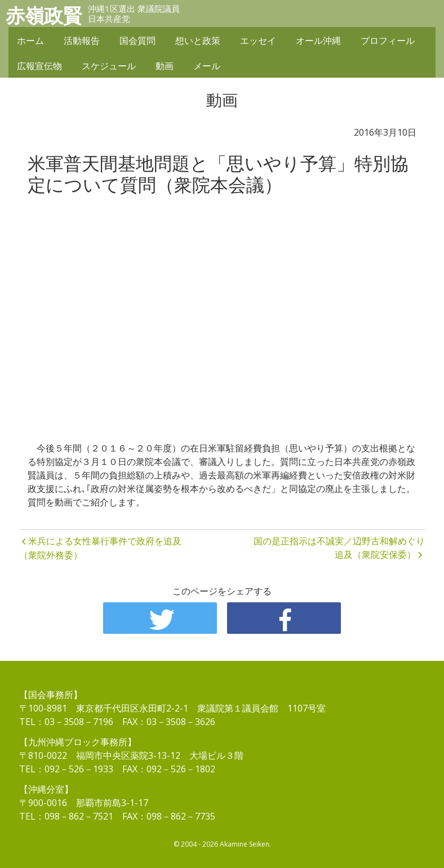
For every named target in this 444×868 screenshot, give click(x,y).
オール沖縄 (318, 41)
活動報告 (82, 41)
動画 (165, 66)
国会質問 (137, 41)
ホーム (30, 41)
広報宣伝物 (39, 66)
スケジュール (109, 66)
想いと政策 (198, 41)
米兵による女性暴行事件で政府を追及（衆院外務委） (100, 548)
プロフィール (388, 41)
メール (207, 66)
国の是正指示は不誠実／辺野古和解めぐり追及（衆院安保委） (339, 548)
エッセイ (258, 41)
